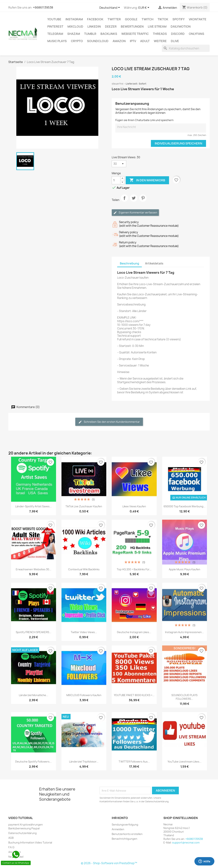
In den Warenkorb (147, 180)
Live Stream (157, 27)
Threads (160, 34)
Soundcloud (98, 41)
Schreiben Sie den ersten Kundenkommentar (109, 422)
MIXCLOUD (75, 27)
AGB (11, 838)
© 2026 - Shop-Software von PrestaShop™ (109, 863)
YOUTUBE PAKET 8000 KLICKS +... (134, 695)
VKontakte (198, 19)
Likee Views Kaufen (134, 506)
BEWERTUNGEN (132, 27)
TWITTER (114, 19)
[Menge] (116, 180)
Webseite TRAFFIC (135, 34)
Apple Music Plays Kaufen (185, 569)
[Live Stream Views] (119, 164)
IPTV (133, 41)
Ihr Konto (120, 818)
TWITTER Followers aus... (134, 762)
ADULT (145, 41)
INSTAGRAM (74, 19)
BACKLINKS (109, 34)
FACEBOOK (95, 19)
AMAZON (119, 41)
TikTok (163, 19)
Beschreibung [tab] (129, 263)
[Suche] (186, 48)
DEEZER (111, 27)
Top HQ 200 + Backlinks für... (134, 569)
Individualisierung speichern (178, 143)
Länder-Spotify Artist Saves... (33, 506)
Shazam (74, 34)
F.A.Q (11, 847)
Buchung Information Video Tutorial (30, 842)
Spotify (179, 19)
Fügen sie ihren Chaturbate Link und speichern (144, 120)
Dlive (175, 41)
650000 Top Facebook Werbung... (185, 506)
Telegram (55, 34)
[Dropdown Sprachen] (110, 8)
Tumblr (90, 34)
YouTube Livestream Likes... (185, 762)
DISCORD (178, 34)
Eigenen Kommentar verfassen (135, 213)
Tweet (134, 201)
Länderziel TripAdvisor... (84, 762)
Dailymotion (181, 27)
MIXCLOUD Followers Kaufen (84, 695)
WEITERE (160, 41)
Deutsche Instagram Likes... (134, 632)
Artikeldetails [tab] (154, 263)
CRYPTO (77, 41)
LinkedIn (94, 27)
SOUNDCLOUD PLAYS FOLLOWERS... (184, 697)
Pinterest (55, 27)
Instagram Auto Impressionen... (184, 632)
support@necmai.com (186, 842)
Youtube (54, 19)
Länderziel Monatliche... (34, 695)
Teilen (124, 201)
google (131, 19)
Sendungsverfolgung (125, 825)
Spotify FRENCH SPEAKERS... (34, 632)
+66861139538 (43, 7)
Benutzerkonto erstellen (127, 834)
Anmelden (118, 829)
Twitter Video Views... (84, 632)
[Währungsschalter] (144, 8)
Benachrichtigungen (125, 839)
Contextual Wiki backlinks (84, 569)
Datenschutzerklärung (22, 833)
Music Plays (57, 41)
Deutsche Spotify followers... (33, 762)
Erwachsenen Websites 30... (34, 569)
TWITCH (148, 19)
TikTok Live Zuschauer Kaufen (84, 506)
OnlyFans (197, 34)
